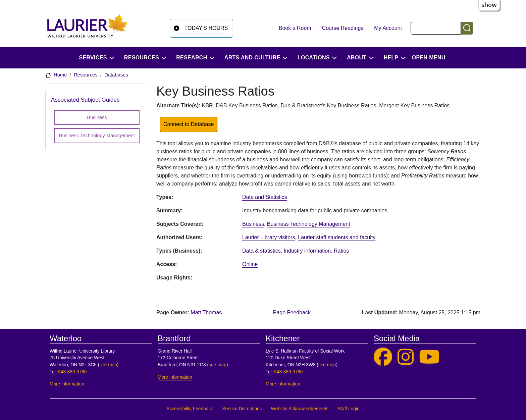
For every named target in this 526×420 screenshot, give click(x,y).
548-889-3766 (72, 372)
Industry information (307, 251)
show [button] (489, 5)
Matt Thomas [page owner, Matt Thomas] (206, 312)
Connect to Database (189, 124)
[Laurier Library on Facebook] (383, 357)
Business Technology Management (309, 224)
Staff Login (348, 409)
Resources (86, 75)
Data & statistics (261, 251)
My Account (388, 28)
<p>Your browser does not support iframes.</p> (360, 280)
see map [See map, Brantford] (218, 365)
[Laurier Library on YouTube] (429, 357)
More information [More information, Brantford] (175, 377)
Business (253, 224)
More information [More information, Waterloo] (67, 384)
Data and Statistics (265, 197)
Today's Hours (206, 28)
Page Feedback (292, 312)
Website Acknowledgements (300, 409)
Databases (116, 75)
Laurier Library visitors (269, 237)
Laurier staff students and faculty (337, 237)
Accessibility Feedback (190, 409)
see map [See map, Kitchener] (327, 365)
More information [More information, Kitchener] (283, 384)
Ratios (341, 251)
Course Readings (343, 28)
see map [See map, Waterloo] (108, 365)
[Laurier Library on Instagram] (406, 357)
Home (60, 75)
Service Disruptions (242, 409)
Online (250, 264)
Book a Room (295, 28)
